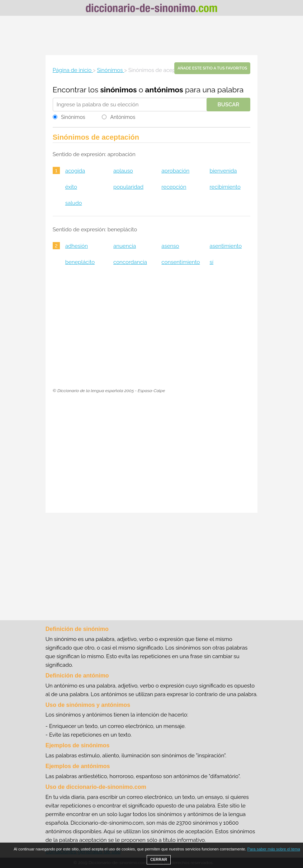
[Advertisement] (152, 35)
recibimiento (225, 187)
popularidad (128, 187)
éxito (71, 187)
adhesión (77, 246)
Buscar (229, 105)
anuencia (125, 246)
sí (212, 262)
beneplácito (80, 262)
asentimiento (226, 246)
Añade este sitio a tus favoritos (212, 68)
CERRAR (159, 859)
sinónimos (118, 90)
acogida (75, 171)
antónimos (164, 90)
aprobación (175, 171)
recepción (174, 187)
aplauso (123, 171)
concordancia (130, 262)
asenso (170, 246)
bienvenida (223, 171)
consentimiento (181, 262)
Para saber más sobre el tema (273, 849)
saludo (74, 203)
